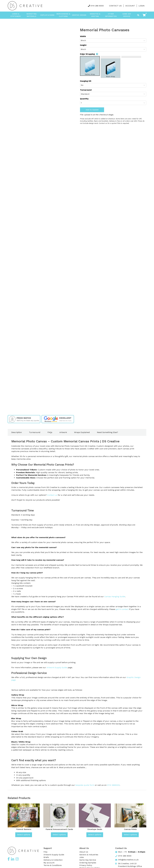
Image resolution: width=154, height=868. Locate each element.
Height (83, 45)
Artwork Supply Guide (57, 667)
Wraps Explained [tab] (82, 432)
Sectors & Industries (89, 855)
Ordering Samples (88, 863)
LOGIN (142, 6)
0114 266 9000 (97, 6)
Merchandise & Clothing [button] (63, 15)
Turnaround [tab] (35, 432)
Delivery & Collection (53, 860)
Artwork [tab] (63, 432)
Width (83, 36)
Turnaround (86, 90)
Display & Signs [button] (47, 15)
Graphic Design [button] (79, 15)
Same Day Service (127, 15)
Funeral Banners (24, 829)
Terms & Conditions (53, 865)
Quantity (84, 99)
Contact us (52, 495)
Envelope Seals (95, 829)
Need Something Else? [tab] (107, 432)
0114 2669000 (113, 785)
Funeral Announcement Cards (59, 829)
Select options (24, 835)
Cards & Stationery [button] (16, 15)
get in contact (122, 609)
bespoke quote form (85, 785)
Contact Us (115, 6)
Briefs (46, 857)
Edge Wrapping (89, 54)
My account (49, 863)
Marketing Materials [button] (31, 15)
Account (130, 6)
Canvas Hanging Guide (115, 597)
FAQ (45, 852)
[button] (144, 15)
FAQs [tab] (50, 432)
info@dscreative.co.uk (128, 860)
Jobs (82, 857)
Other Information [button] (111, 15)
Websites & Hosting (95, 15)
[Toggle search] (138, 15)
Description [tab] (17, 432)
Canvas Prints (130, 829)
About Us (84, 852)
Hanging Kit (86, 81)
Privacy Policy (86, 865)
